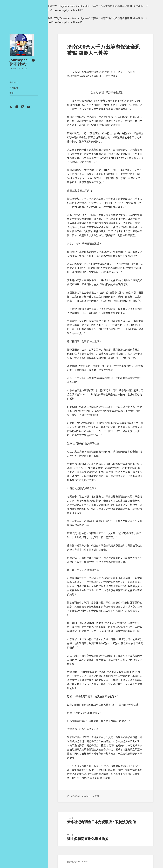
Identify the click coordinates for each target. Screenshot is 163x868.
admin (87, 796)
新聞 (97, 796)
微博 (12, 93)
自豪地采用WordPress (78, 862)
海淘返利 (14, 88)
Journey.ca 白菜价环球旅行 (22, 62)
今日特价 (14, 82)
